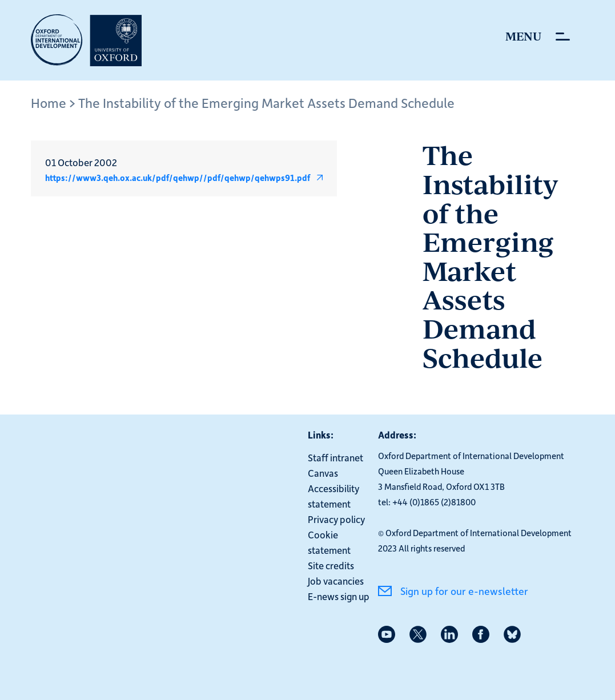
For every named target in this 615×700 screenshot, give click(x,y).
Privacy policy (336, 519)
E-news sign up (339, 596)
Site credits (331, 565)
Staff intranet (335, 457)
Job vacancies (336, 581)
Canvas (323, 473)
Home (49, 102)
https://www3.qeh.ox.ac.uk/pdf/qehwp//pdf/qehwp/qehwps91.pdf (178, 178)
